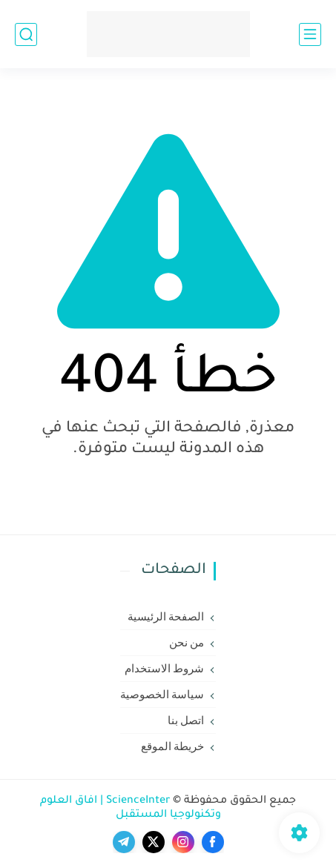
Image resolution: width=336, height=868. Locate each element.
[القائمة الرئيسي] (310, 34)
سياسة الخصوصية (162, 695)
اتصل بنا (186, 720)
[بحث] (26, 34)
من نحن (187, 643)
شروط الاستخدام (165, 669)
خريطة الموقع (173, 746)
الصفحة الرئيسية (166, 617)
